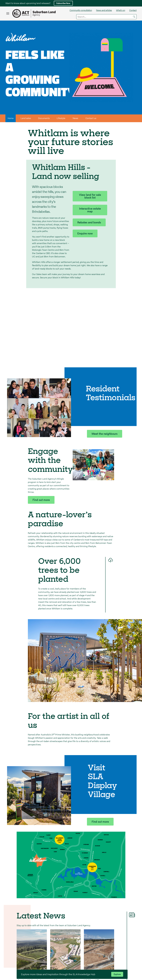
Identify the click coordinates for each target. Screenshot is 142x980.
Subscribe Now (63, 3)
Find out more (41, 500)
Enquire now (85, 233)
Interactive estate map (90, 210)
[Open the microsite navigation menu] (8, 13)
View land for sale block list (90, 196)
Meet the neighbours (105, 434)
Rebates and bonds (89, 222)
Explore (117, 974)
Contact (133, 10)
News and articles (104, 10)
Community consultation (81, 10)
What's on (121, 10)
